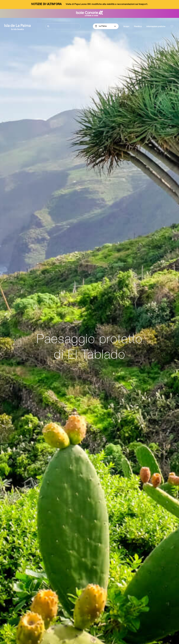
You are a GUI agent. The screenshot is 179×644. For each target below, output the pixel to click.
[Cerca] (63, 26)
